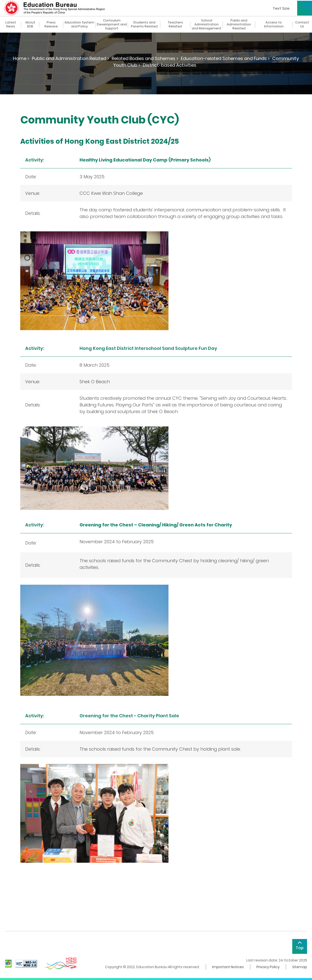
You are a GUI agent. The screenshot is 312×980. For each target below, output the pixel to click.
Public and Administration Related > (71, 58)
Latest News (11, 24)
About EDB (30, 24)
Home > (21, 58)
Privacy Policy (268, 967)
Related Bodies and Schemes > (145, 58)
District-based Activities (170, 65)
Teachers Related (175, 24)
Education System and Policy (79, 24)
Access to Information (274, 24)
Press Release (51, 24)
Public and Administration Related (239, 24)
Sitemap (300, 967)
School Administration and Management (207, 24)
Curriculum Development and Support (112, 24)
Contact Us (302, 24)
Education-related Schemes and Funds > (225, 58)
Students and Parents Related (144, 24)
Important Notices (228, 967)
